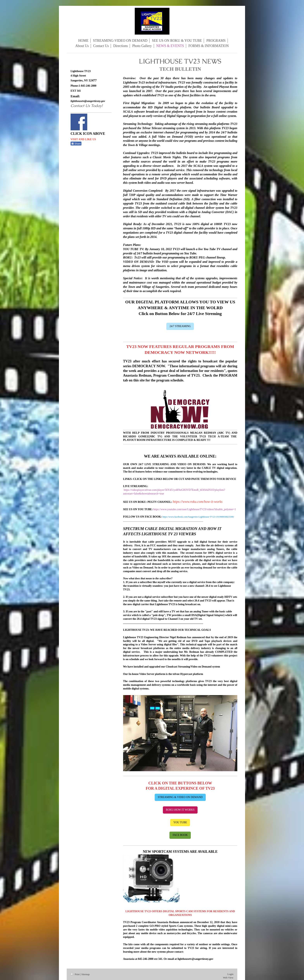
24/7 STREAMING (180, 326)
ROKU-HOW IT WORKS (180, 810)
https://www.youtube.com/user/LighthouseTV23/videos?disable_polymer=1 (195, 509)
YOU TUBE (180, 822)
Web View (228, 978)
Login (230, 974)
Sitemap (86, 974)
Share (76, 144)
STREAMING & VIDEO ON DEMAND (180, 797)
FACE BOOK (180, 835)
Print (75, 974)
